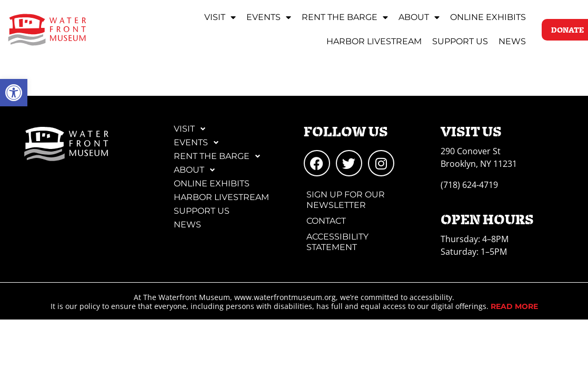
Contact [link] (326, 221)
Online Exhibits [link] (488, 17)
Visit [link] (220, 17)
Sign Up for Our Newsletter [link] (346, 200)
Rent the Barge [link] (345, 17)
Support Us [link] (460, 41)
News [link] (512, 41)
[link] (14, 93)
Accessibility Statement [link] (337, 242)
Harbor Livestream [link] (374, 41)
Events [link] (269, 17)
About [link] (419, 17)
